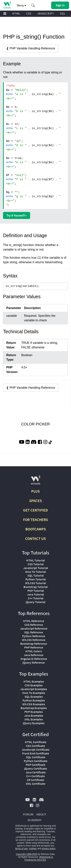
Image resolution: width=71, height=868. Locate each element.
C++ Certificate (35, 776)
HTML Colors (34, 651)
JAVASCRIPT (46, 14)
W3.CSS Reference (34, 640)
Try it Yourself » (17, 215)
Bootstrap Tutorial (35, 587)
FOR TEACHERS (35, 520)
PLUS (35, 491)
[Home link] (7, 5)
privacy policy (48, 849)
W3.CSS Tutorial (35, 583)
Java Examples (34, 715)
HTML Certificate (36, 742)
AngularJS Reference (34, 659)
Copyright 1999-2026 (27, 854)
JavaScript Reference (34, 628)
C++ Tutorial (36, 598)
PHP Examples (34, 712)
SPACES (35, 501)
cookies (33, 849)
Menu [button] (21, 5)
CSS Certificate (35, 746)
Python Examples (34, 700)
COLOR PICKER (35, 424)
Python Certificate (36, 761)
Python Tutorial (35, 579)
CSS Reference (34, 625)
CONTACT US (35, 538)
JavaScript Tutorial (36, 568)
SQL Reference (34, 632)
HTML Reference (34, 621)
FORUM (28, 814)
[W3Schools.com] (35, 482)
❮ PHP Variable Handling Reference (31, 48)
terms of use (21, 849)
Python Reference (34, 636)
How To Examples (34, 693)
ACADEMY (34, 820)
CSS (29, 14)
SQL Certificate (36, 757)
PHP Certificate (35, 765)
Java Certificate (36, 772)
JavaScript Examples (34, 689)
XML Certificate (35, 784)
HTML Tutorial (35, 560)
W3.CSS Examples (34, 704)
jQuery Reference (34, 662)
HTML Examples (34, 681)
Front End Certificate (36, 753)
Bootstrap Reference (34, 644)
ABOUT (41, 814)
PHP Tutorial (36, 591)
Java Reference (34, 655)
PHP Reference (34, 647)
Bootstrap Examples (34, 708)
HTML (16, 14)
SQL (63, 14)
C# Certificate (35, 780)
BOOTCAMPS (36, 529)
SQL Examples (34, 697)
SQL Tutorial (35, 575)
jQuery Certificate (36, 768)
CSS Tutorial (36, 564)
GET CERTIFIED (35, 510)
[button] (33, 5)
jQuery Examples (34, 723)
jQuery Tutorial (35, 602)
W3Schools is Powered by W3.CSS (39, 858)
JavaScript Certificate (35, 750)
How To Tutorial (35, 572)
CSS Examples (34, 685)
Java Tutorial (35, 594)
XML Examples (34, 719)
